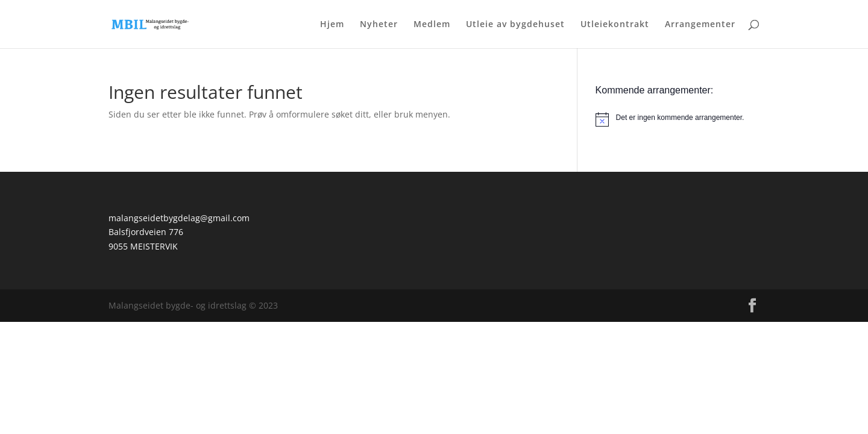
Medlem (432, 25)
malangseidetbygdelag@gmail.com (179, 218)
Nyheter (379, 25)
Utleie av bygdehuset (515, 25)
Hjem (332, 25)
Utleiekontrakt (615, 25)
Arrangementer (700, 25)
